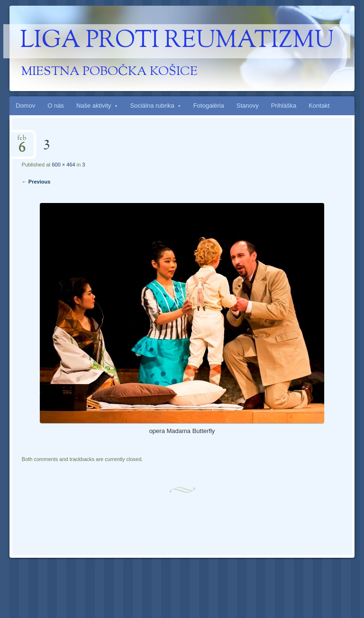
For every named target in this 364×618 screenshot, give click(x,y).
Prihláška (284, 106)
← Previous (36, 182)
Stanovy (248, 106)
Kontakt (319, 106)
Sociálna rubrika (152, 106)
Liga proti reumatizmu (177, 41)
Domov (25, 106)
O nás (56, 106)
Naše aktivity (94, 106)
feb (22, 141)
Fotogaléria (209, 106)
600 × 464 (63, 165)
